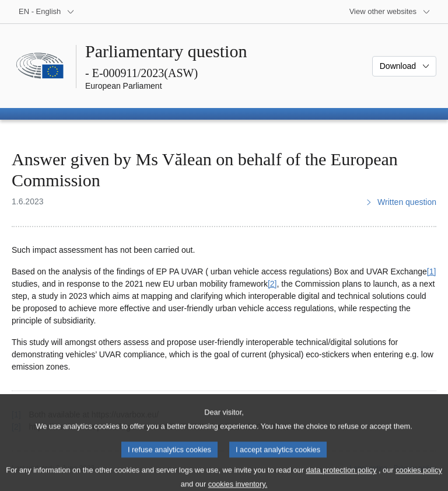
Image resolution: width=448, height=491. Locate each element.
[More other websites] (390, 12)
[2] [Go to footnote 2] (272, 284)
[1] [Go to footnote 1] (432, 271)
